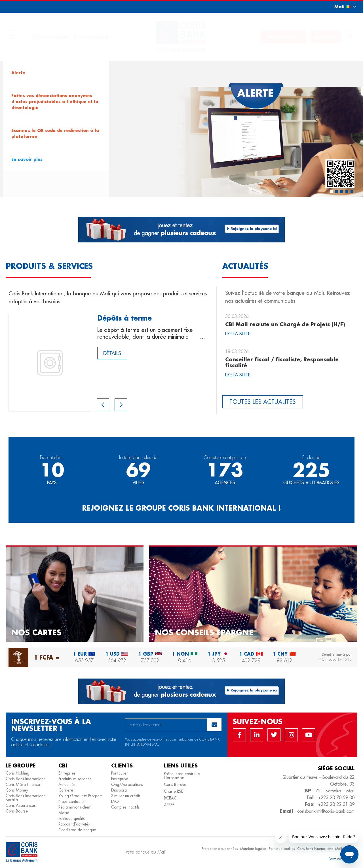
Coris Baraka (175, 784)
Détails (112, 353)
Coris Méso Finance (23, 784)
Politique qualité (72, 818)
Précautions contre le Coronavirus (182, 776)
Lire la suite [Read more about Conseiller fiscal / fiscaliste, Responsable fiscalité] (238, 375)
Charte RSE (174, 791)
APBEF (169, 805)
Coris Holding (17, 773)
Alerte (64, 813)
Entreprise (91, 37)
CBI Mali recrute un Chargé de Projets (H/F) (285, 324)
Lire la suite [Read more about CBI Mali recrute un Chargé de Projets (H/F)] (238, 334)
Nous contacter (72, 801)
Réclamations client (75, 807)
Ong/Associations (127, 784)
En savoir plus (27, 159)
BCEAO (171, 798)
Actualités (67, 784)
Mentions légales (253, 849)
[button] (340, 7)
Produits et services (75, 779)
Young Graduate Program (81, 796)
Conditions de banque (77, 830)
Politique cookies (282, 849)
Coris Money (17, 790)
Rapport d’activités (74, 824)
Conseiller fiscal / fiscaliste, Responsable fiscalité (282, 362)
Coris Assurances (21, 805)
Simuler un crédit (126, 796)
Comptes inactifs (125, 807)
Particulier (50, 37)
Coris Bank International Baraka (26, 798)
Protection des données (220, 849)
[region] (181, 129)
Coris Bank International (26, 779)
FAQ (115, 801)
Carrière (66, 790)
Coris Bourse (17, 811)
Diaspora (119, 790)
